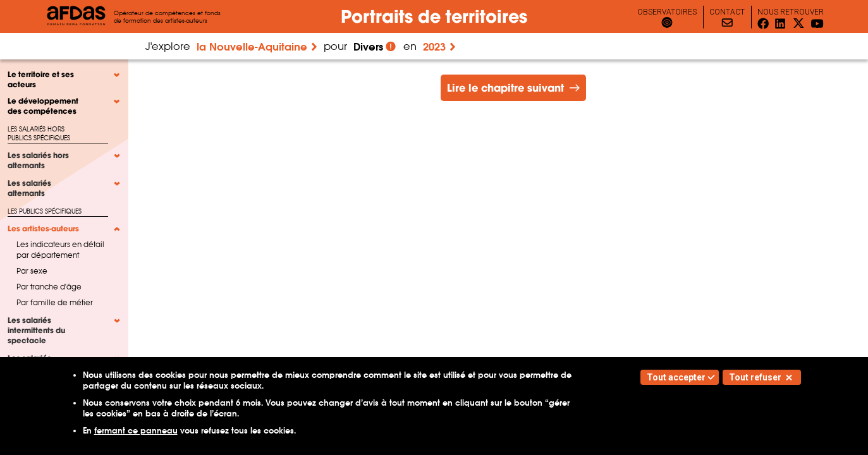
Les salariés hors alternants (38, 161)
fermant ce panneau (136, 431)
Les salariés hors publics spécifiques (39, 134)
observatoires (667, 12)
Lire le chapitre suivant (505, 88)
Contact (727, 12)
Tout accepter (676, 377)
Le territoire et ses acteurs (41, 80)
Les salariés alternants (29, 188)
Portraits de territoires (434, 16)
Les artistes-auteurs (43, 229)
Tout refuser (755, 377)
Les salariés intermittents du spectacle (36, 331)
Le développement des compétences (43, 106)
